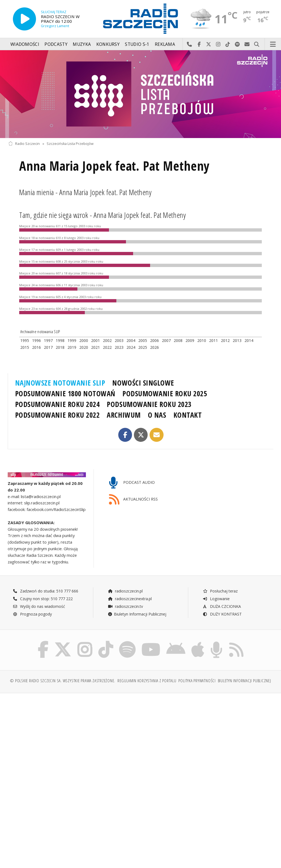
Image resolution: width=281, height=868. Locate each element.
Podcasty (56, 44)
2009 (190, 340)
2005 (143, 340)
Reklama (165, 44)
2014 (249, 340)
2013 (237, 340)
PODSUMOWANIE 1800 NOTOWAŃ (65, 394)
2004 (131, 340)
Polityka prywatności (197, 681)
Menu (273, 44)
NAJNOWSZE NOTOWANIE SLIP (60, 383)
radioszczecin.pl (125, 591)
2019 (72, 347)
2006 (154, 340)
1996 (36, 340)
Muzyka (82, 44)
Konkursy (108, 44)
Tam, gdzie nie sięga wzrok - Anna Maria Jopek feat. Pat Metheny (102, 215)
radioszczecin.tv (125, 606)
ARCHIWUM (124, 415)
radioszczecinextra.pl (130, 599)
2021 (95, 347)
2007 (166, 340)
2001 (95, 340)
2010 (202, 340)
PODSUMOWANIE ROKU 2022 (57, 415)
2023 (119, 347)
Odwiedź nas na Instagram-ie (218, 44)
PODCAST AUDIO (132, 483)
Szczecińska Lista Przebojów (70, 144)
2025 (143, 347)
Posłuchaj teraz (220, 591)
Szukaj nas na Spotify (238, 44)
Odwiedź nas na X (209, 44)
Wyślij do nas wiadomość (247, 44)
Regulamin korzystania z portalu (147, 681)
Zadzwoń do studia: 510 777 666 (46, 591)
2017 (48, 347)
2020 (84, 347)
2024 (131, 347)
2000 (84, 340)
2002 (107, 340)
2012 (225, 340)
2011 (213, 340)
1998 (60, 340)
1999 (72, 340)
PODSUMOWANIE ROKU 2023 (149, 404)
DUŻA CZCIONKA (222, 606)
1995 (25, 340)
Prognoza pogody (32, 614)
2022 (107, 347)
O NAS (157, 415)
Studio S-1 (137, 44)
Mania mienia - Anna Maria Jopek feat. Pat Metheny (85, 192)
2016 (36, 347)
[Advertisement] (74, 739)
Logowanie (216, 599)
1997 (48, 340)
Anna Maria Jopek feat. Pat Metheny (114, 166)
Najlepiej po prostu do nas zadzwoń (189, 44)
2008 (178, 340)
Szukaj (257, 44)
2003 (119, 340)
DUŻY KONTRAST (222, 614)
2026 (154, 347)
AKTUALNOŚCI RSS (133, 500)
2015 (25, 347)
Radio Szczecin (24, 144)
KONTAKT (188, 415)
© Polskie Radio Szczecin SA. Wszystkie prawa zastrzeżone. (63, 681)
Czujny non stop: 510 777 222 (43, 599)
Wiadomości (25, 44)
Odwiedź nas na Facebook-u (199, 44)
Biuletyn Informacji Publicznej (137, 614)
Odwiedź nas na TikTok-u (228, 44)
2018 (60, 347)
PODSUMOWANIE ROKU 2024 (57, 404)
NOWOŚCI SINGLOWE (143, 383)
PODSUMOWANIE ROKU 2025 (165, 394)
